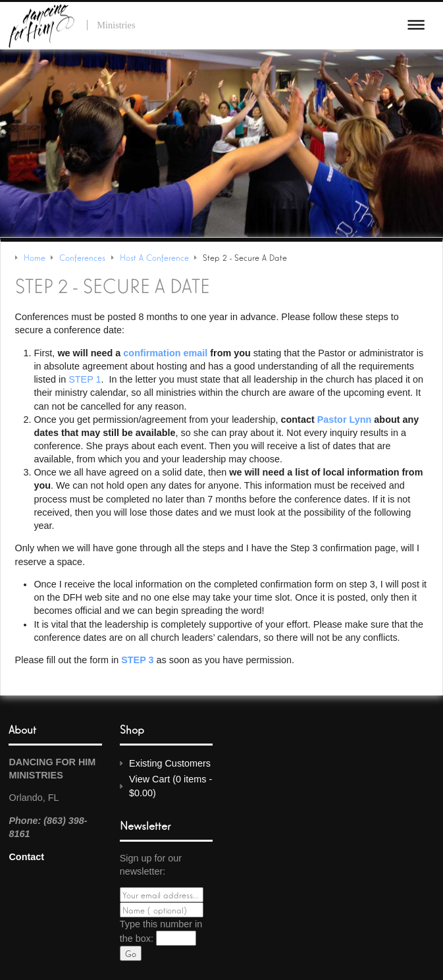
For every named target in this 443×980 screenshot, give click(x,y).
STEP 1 (85, 379)
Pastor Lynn (345, 420)
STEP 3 (137, 660)
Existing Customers (170, 763)
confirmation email (165, 353)
